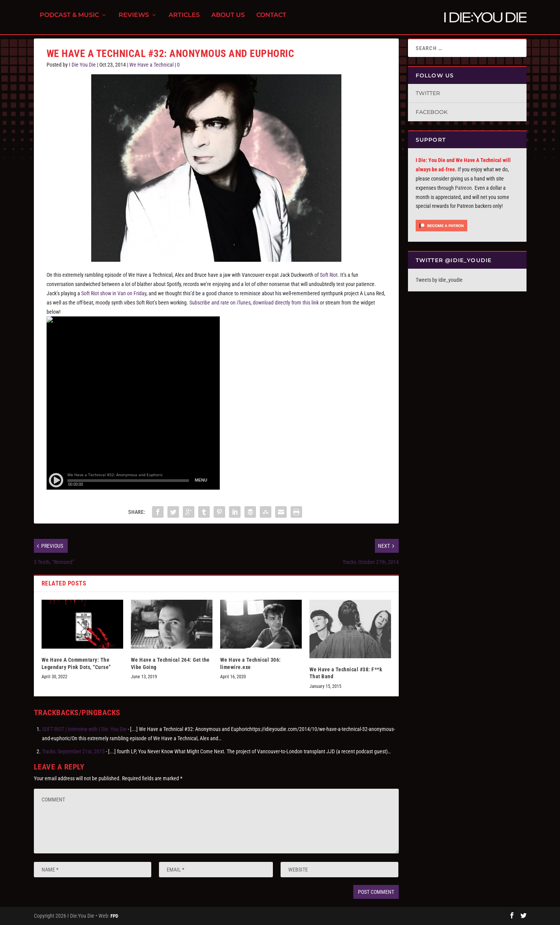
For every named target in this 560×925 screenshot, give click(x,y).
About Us (228, 19)
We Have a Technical (151, 65)
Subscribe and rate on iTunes (220, 303)
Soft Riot (329, 275)
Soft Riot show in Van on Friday (114, 293)
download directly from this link (286, 303)
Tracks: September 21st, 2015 (73, 751)
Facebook (432, 112)
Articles (184, 19)
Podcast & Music (69, 19)
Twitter (428, 93)
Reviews (134, 19)
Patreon (463, 188)
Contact (271, 19)
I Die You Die (82, 65)
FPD (114, 916)
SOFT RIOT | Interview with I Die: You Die (84, 729)
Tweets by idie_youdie (439, 280)
